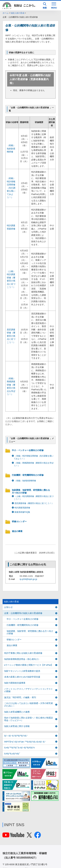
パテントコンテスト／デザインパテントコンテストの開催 (29, 690)
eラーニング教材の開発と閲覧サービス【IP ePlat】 (29, 665)
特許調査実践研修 (22, 508)
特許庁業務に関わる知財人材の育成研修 (23, 653)
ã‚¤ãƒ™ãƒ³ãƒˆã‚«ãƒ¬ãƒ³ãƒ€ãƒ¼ (20, 748)
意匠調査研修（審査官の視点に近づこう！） (11, 336)
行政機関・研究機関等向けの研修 (28, 475)
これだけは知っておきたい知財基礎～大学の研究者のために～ (29, 705)
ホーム (6, 13)
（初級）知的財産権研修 (11, 149)
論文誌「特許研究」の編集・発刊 (20, 697)
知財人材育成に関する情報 (17, 726)
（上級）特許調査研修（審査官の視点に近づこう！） (34, 498)
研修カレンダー (19, 521)
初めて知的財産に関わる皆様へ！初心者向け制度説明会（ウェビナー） (29, 719)
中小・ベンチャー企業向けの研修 (28, 450)
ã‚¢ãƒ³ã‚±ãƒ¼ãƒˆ (12, 754)
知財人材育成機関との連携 (17, 712)
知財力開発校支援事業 (15, 683)
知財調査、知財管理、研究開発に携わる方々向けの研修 (31, 491)
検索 (45, 6)
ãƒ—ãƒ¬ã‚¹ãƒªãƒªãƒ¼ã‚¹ (16, 736)
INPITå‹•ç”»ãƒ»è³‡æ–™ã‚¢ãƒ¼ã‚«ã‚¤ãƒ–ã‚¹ (25, 742)
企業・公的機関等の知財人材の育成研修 (23, 613)
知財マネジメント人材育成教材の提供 (22, 671)
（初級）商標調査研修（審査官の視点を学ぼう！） (34, 464)
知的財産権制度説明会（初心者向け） (22, 659)
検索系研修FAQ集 (22, 512)
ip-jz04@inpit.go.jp (28, 579)
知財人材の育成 (17, 13)
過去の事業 (17, 531)
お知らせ (8, 607)
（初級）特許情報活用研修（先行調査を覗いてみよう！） (11, 188)
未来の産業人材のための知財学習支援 (22, 677)
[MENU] (54, 5)
